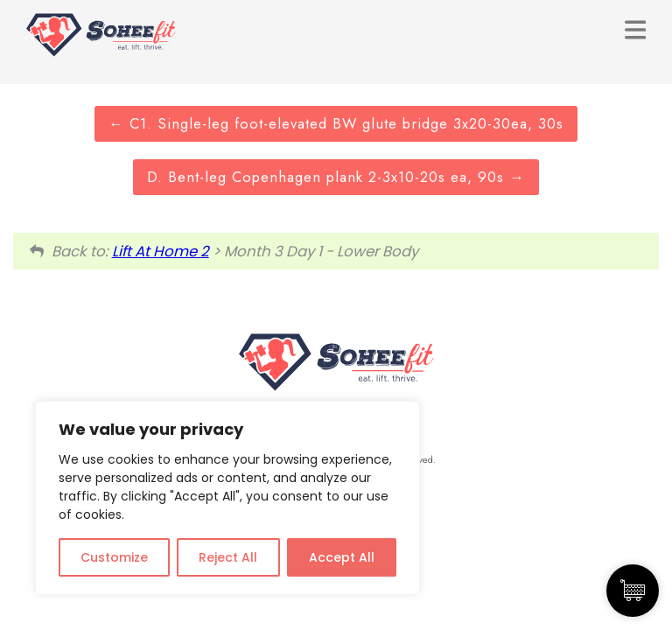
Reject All (228, 557)
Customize (114, 557)
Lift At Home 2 (161, 251)
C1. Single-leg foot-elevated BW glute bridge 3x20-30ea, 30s (336, 123)
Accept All (342, 557)
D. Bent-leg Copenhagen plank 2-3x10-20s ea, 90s (336, 177)
